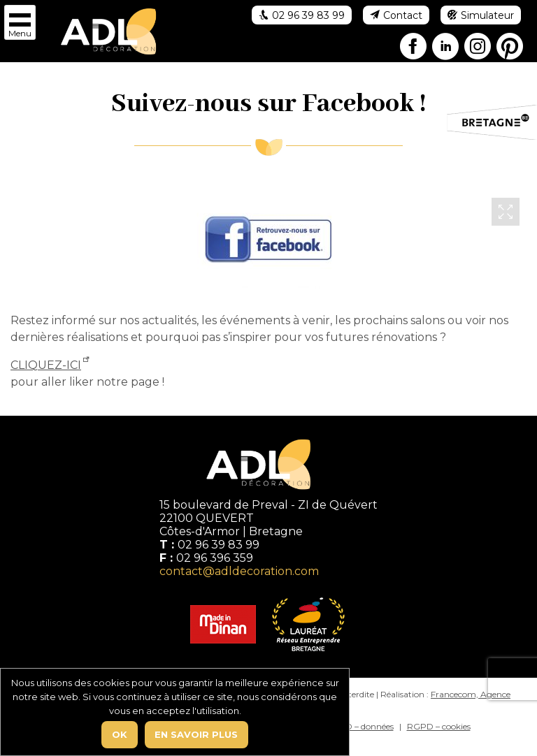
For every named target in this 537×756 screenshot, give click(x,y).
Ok (120, 734)
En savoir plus (196, 734)
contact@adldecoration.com (239, 571)
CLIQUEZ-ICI (46, 365)
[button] (20, 22)
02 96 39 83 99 (219, 545)
